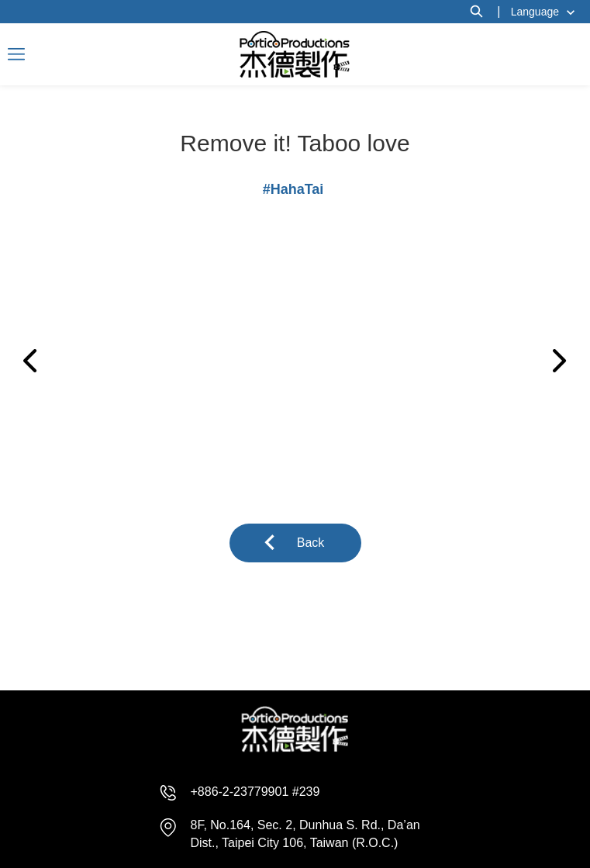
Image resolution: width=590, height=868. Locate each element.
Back (311, 543)
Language (535, 12)
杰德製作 (295, 54)
